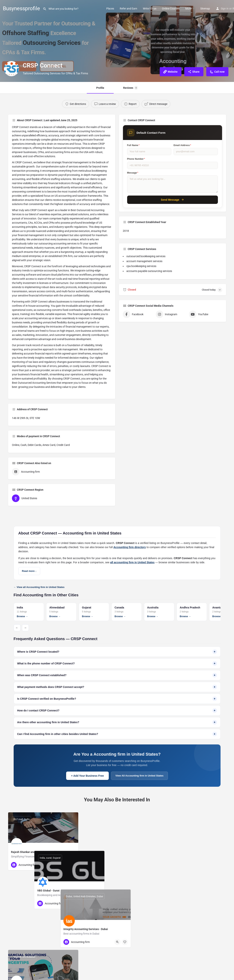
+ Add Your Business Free (87, 776)
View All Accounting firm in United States (139, 776)
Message (133, 173)
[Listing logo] (11, 69)
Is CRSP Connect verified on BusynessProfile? (117, 699)
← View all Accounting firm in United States (39, 587)
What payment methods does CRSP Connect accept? (117, 687)
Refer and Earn (128, 9)
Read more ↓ (29, 571)
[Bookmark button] (72, 865)
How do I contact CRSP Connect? (117, 710)
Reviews (130, 88)
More (188, 9)
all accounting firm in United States (132, 562)
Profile (100, 88)
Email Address (182, 145)
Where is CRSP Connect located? (117, 652)
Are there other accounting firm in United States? (117, 722)
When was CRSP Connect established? (117, 675)
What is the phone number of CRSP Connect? (117, 663)
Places (110, 9)
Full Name (133, 145)
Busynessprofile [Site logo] (21, 8)
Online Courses (171, 9)
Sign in (225, 9)
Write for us (150, 9)
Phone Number (136, 159)
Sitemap (205, 9)
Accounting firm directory (130, 547)
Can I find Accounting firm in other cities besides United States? (117, 734)
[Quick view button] (65, 865)
